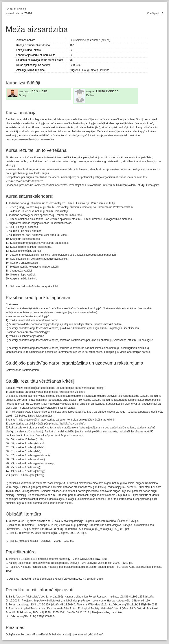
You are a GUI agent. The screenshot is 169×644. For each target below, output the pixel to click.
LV (7, 9)
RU (16, 9)
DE (20, 9)
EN (11, 9)
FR (25, 9)
